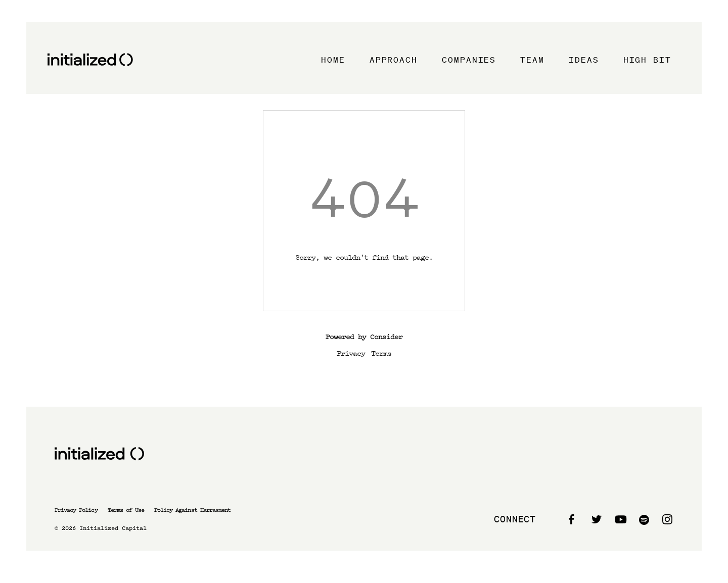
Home (333, 60)
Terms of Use (126, 510)
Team (532, 60)
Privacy (351, 353)
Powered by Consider (364, 337)
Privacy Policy (76, 510)
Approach (394, 60)
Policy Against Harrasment (192, 510)
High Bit (647, 60)
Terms (381, 353)
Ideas (584, 60)
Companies (469, 60)
